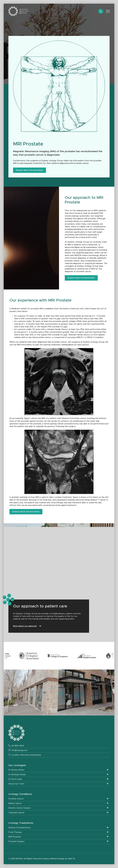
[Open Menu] (108, 11)
